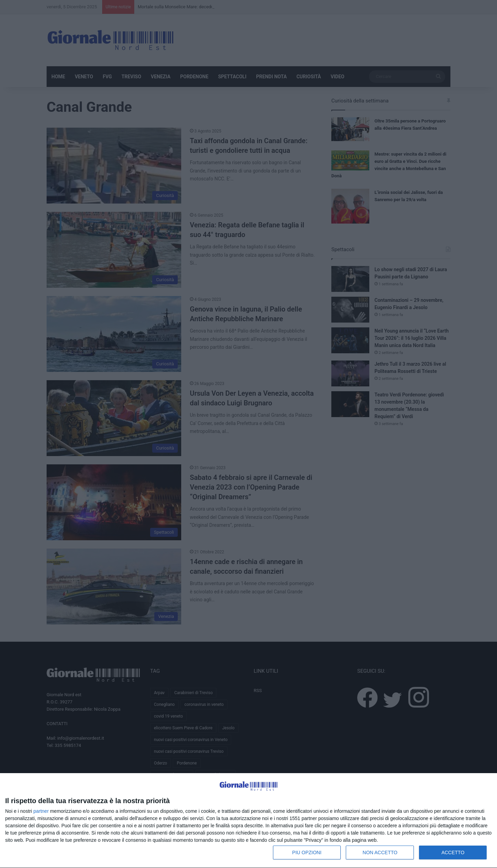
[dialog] (248, 821)
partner (41, 811)
